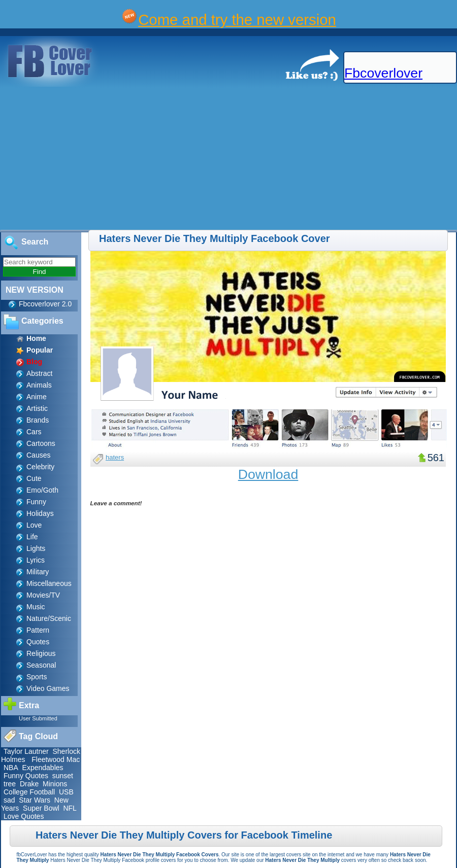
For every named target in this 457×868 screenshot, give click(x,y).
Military (38, 572)
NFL (70, 808)
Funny (36, 502)
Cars (34, 432)
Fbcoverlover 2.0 (45, 304)
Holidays (40, 513)
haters (115, 457)
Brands (38, 420)
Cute (34, 478)
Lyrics (36, 560)
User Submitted (38, 718)
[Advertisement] (171, 159)
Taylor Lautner (26, 751)
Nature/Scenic (49, 618)
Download (268, 474)
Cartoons (41, 443)
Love (34, 525)
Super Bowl (41, 808)
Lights (36, 548)
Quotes (38, 642)
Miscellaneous (49, 583)
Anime (37, 397)
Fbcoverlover (383, 73)
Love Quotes (24, 816)
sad (9, 800)
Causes (38, 455)
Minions (55, 784)
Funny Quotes (26, 776)
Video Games (48, 688)
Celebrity (40, 467)
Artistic (37, 408)
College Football (29, 792)
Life (32, 537)
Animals (39, 385)
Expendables (43, 768)
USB (66, 792)
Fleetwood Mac (56, 759)
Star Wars (35, 800)
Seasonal (41, 665)
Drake (29, 784)
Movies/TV (43, 595)
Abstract (39, 373)
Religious (41, 653)
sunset (63, 776)
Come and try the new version (237, 20)
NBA (11, 768)
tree (10, 784)
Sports (37, 677)
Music (36, 607)
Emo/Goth (42, 490)
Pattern (38, 630)
